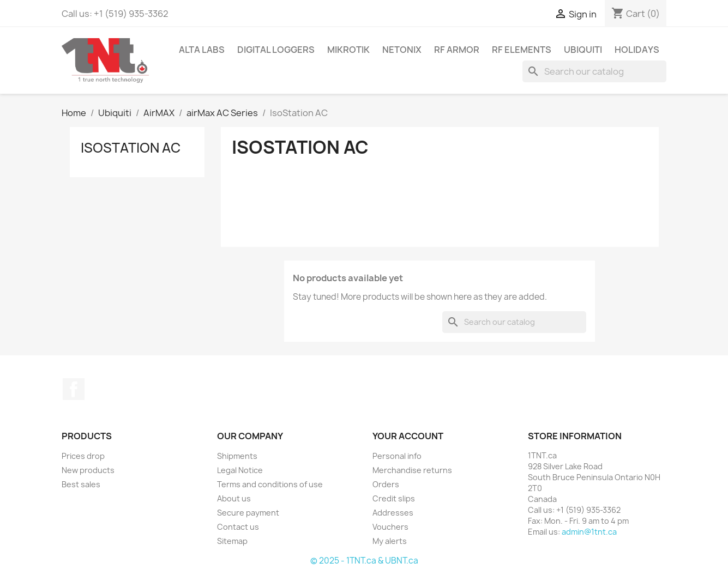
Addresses (393, 513)
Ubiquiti (583, 50)
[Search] (594, 71)
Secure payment (248, 513)
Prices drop (83, 456)
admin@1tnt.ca (589, 532)
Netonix (402, 50)
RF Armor (457, 50)
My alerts (390, 541)
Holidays (637, 50)
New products (88, 470)
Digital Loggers (276, 50)
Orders (386, 484)
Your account (408, 436)
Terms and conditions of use (270, 484)
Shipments (237, 456)
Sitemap (232, 541)
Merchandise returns (412, 470)
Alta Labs (202, 50)
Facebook (74, 389)
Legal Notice (240, 470)
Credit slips (394, 498)
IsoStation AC (131, 148)
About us (234, 498)
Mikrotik (348, 50)
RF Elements (522, 50)
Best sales (81, 484)
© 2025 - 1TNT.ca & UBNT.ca (364, 561)
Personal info (397, 456)
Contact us (238, 527)
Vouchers (390, 527)
